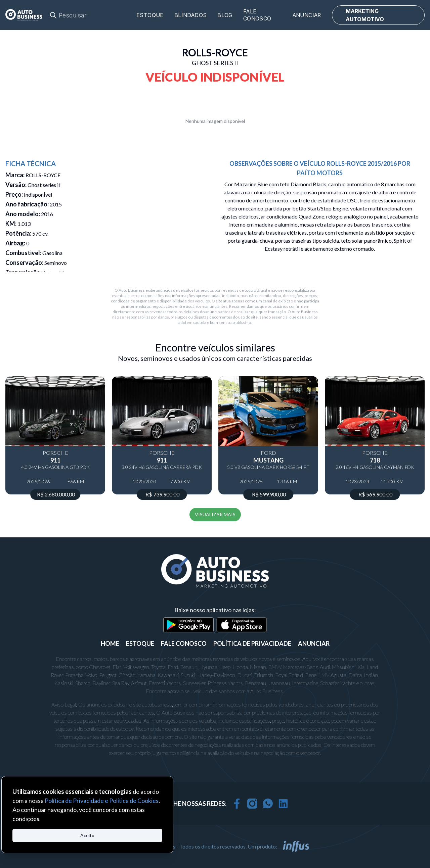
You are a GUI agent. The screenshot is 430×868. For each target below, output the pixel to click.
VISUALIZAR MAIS (215, 514)
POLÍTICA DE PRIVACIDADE (252, 643)
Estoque (150, 15)
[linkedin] (283, 804)
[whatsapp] (268, 804)
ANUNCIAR (314, 643)
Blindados (191, 15)
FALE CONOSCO (184, 643)
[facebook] (237, 804)
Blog (225, 15)
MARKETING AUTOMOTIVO (365, 15)
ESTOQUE (140, 643)
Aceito (87, 835)
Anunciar (307, 15)
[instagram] (252, 804)
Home (110, 643)
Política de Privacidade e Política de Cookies (102, 801)
